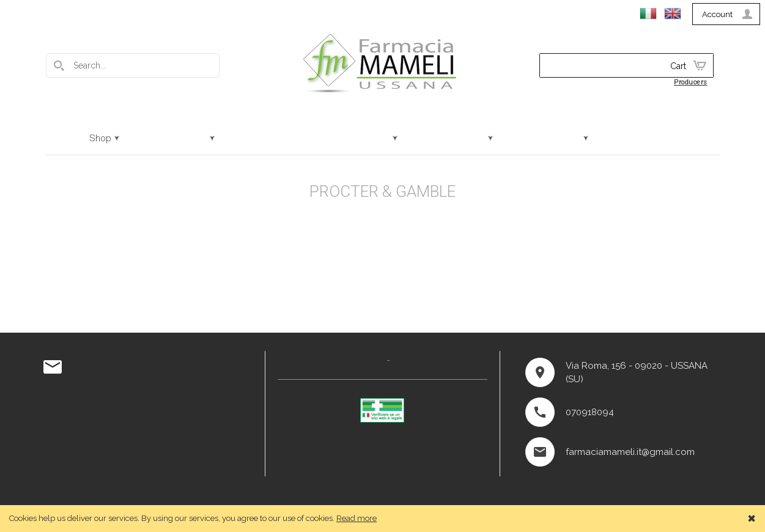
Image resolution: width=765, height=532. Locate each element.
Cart (678, 66)
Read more (357, 518)
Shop (100, 138)
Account (717, 14)
